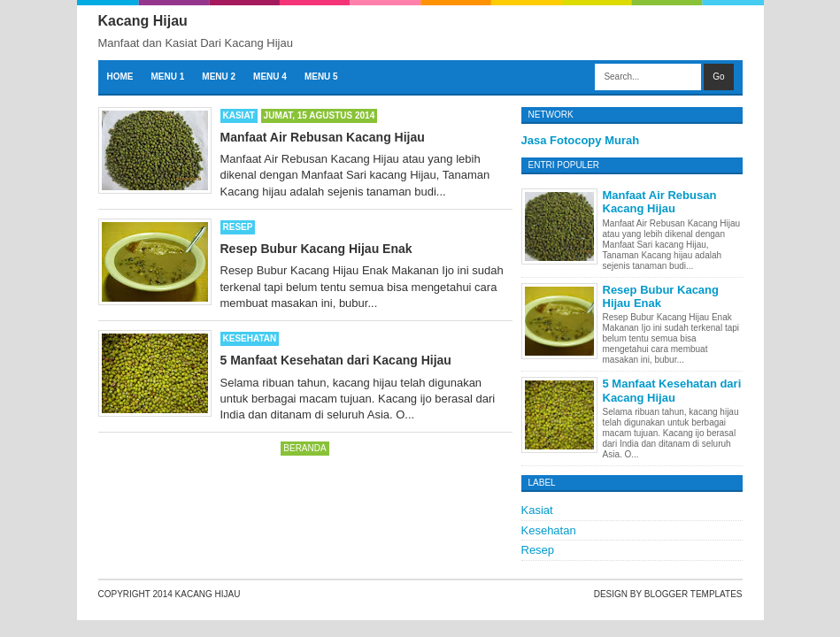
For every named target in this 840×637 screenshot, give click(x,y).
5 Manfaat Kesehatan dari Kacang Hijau (336, 360)
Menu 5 (321, 77)
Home (120, 77)
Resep (238, 227)
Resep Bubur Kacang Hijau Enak (316, 249)
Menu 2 (219, 77)
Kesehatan (250, 338)
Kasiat (239, 115)
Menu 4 (270, 77)
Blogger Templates (694, 594)
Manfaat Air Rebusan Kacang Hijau (323, 137)
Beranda (304, 448)
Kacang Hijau (208, 594)
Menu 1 (168, 77)
